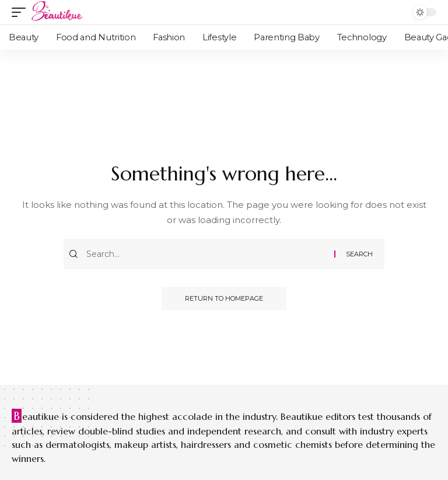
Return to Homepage (224, 298)
